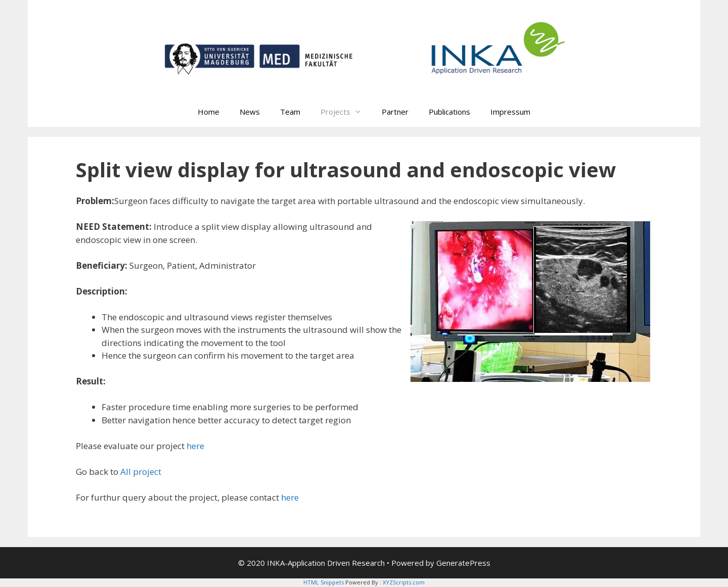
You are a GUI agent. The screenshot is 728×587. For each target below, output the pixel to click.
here (195, 446)
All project (141, 472)
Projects (346, 112)
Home (209, 112)
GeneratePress (463, 563)
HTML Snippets (324, 582)
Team (290, 112)
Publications (449, 112)
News (250, 112)
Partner (395, 112)
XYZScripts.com (404, 582)
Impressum (510, 112)
